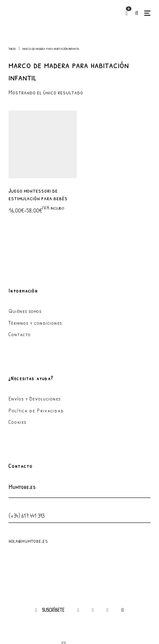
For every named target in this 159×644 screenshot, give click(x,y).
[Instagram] (93, 549)
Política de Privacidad (36, 349)
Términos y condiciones (35, 261)
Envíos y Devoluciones (35, 337)
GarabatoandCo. (80, 623)
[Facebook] (78, 549)
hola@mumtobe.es (28, 479)
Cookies (17, 361)
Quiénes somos (25, 249)
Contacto (20, 273)
